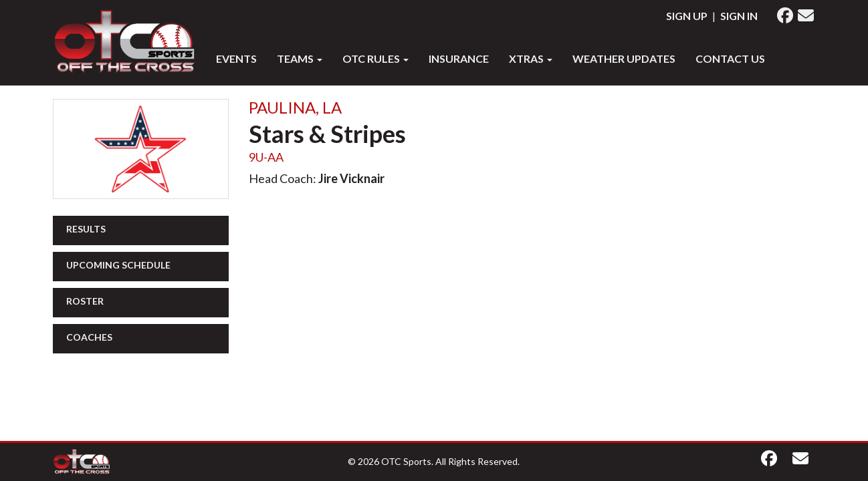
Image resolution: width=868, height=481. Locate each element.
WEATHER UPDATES (624, 58)
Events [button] (236, 58)
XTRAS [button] (531, 58)
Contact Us (730, 58)
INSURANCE (459, 58)
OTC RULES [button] (375, 58)
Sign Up (687, 16)
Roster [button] (85, 301)
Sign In (739, 16)
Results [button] (86, 229)
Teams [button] (300, 58)
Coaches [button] (89, 337)
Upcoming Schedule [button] (118, 265)
